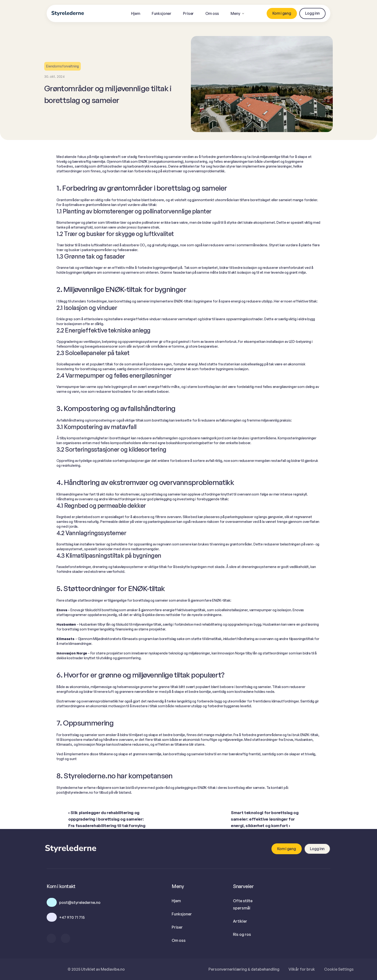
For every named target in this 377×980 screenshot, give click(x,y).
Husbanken (88, 624)
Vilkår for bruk (302, 969)
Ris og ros (242, 934)
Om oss (179, 940)
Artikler (240, 921)
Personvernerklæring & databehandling (244, 969)
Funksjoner (182, 914)
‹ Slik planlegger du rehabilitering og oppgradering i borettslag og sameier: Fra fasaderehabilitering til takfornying (107, 819)
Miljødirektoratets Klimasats (115, 639)
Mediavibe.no (113, 969)
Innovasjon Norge (231, 653)
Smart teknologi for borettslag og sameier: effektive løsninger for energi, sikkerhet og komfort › (265, 819)
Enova (75, 610)
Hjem (176, 901)
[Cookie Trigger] (339, 969)
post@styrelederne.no (75, 792)
